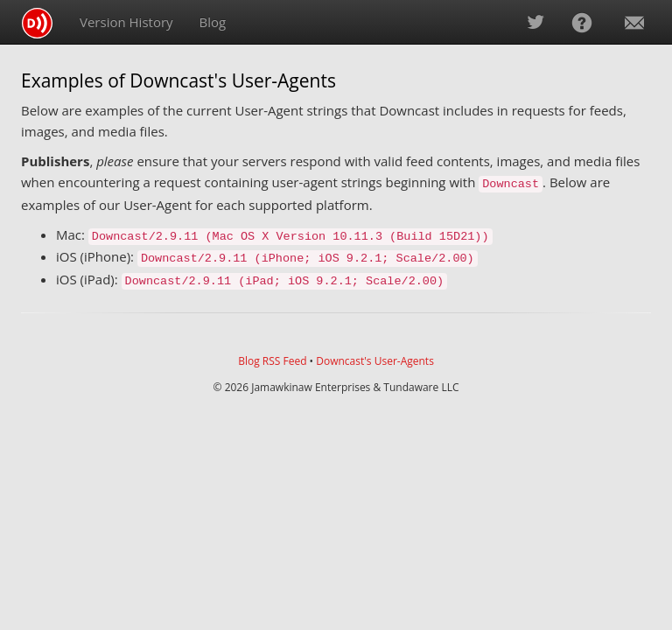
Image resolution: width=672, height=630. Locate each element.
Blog (213, 22)
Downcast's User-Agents (375, 361)
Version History (126, 22)
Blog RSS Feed (272, 361)
